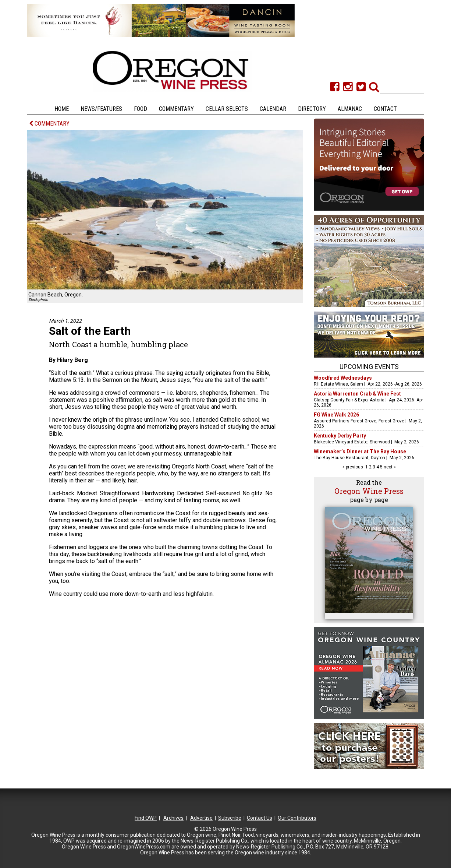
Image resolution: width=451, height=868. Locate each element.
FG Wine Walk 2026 (336, 415)
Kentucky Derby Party (340, 436)
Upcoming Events (369, 367)
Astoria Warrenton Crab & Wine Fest (357, 394)
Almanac (350, 109)
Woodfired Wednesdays (343, 378)
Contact (385, 109)
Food (141, 109)
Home (62, 109)
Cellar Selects (227, 109)
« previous (353, 467)
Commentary (176, 109)
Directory (312, 109)
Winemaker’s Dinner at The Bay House (360, 451)
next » (389, 467)
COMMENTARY (49, 124)
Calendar (273, 109)
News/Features (101, 109)
